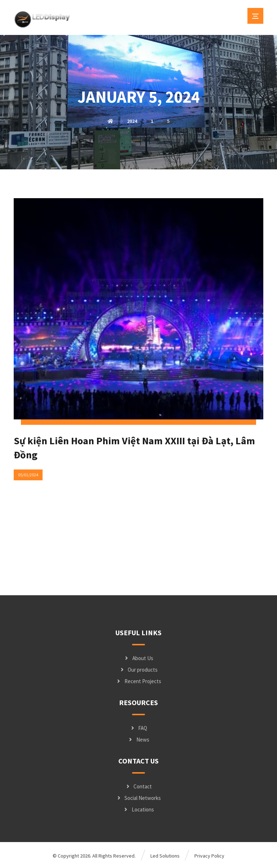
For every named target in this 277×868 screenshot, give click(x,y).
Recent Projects (139, 681)
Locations (139, 809)
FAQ (138, 728)
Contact (138, 786)
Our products (138, 670)
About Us (139, 658)
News (139, 740)
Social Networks (138, 798)
